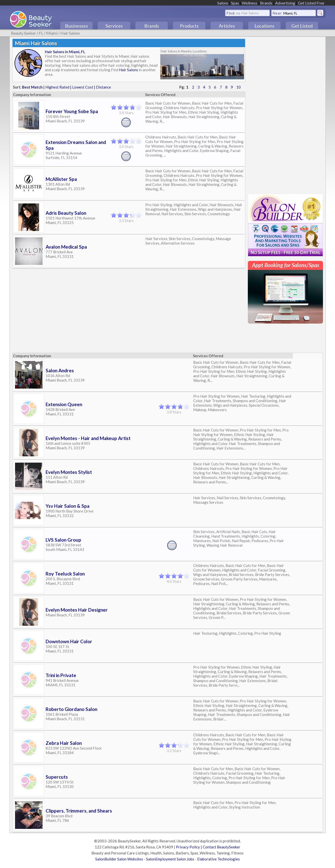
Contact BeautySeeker (221, 847)
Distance (103, 87)
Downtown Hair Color (69, 641)
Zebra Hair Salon (64, 743)
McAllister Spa (61, 179)
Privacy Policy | (189, 847)
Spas (235, 3)
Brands (266, 3)
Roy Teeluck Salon (65, 574)
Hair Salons (70, 33)
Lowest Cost (83, 87)
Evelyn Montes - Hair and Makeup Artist (88, 438)
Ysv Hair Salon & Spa (68, 506)
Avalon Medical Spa (66, 247)
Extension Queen (64, 404)
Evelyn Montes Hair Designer (77, 610)
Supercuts (57, 777)
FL (41, 33)
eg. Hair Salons (247, 13)
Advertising (285, 3)
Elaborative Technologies (218, 859)
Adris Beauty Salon (66, 213)
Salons (223, 3)
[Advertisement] (285, 114)
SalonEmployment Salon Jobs (170, 859)
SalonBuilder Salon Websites (119, 859)
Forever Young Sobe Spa (72, 111)
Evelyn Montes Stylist (69, 472)
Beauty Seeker (23, 33)
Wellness (250, 3)
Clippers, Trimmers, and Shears (79, 811)
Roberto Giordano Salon (71, 709)
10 (239, 87)
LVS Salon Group (63, 540)
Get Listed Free (311, 3)
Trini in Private (61, 675)
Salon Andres (60, 370)
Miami (52, 33)
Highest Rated (57, 87)
